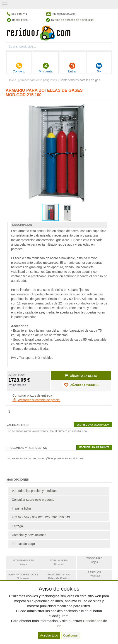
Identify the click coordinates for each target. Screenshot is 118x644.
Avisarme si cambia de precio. (36, 400)
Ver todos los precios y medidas (34, 491)
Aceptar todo (49, 635)
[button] (103, 105)
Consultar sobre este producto (33, 500)
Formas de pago (23, 544)
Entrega (17, 526)
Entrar (72, 68)
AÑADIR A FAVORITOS (81, 385)
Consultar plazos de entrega (32, 395)
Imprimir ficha (21, 508)
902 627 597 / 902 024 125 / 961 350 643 (41, 517)
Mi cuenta (46, 68)
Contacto (19, 68)
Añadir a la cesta (81, 376)
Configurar (71, 635)
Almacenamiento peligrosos (38, 80)
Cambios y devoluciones (29, 535)
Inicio (13, 80)
